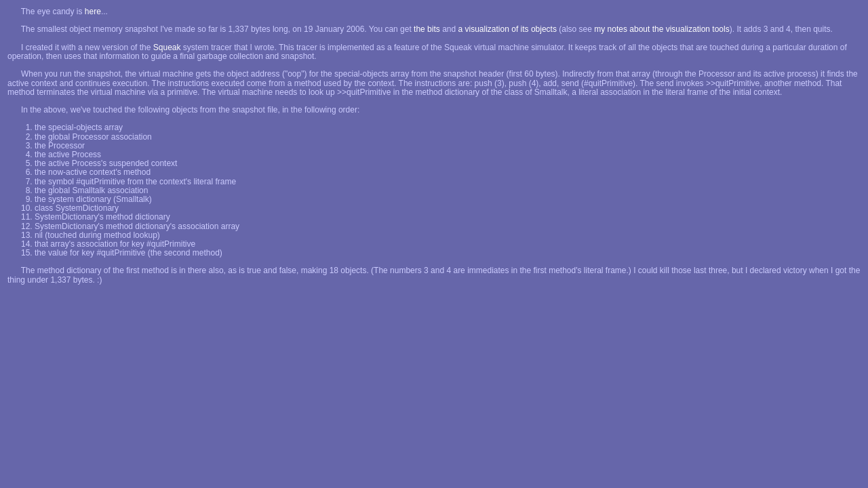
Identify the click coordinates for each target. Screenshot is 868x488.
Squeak (167, 47)
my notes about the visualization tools (662, 29)
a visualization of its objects (508, 29)
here (93, 12)
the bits (427, 29)
